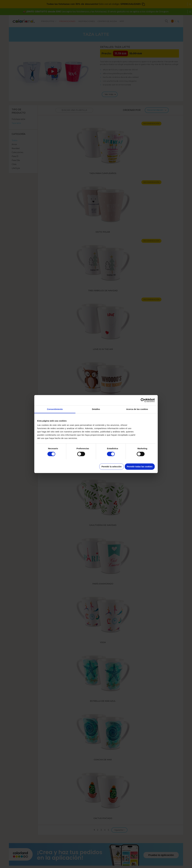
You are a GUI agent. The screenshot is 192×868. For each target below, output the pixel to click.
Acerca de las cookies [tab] (137, 409)
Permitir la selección (111, 467)
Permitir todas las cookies (140, 467)
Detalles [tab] (96, 409)
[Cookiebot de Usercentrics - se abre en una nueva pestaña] (143, 400)
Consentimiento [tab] (55, 409)
